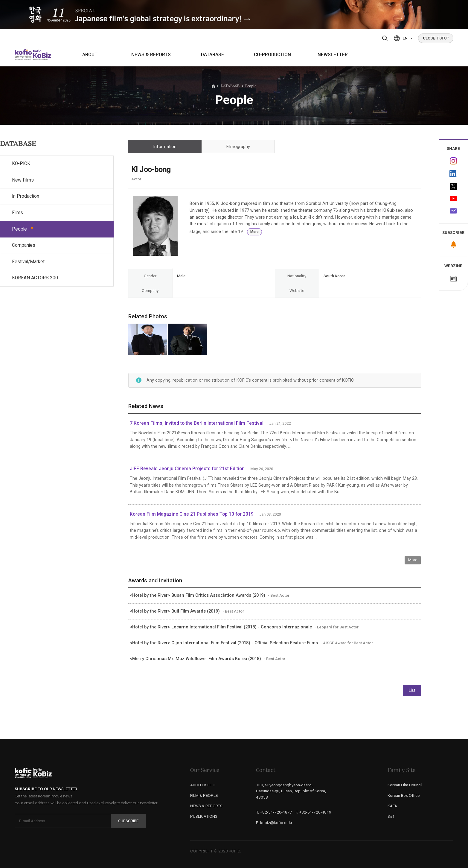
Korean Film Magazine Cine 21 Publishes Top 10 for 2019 (192, 514)
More (254, 232)
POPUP (436, 38)
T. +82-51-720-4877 (274, 812)
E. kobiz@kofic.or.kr (274, 823)
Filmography (238, 147)
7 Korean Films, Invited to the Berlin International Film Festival (197, 423)
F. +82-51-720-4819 (314, 812)
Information (165, 147)
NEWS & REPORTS (151, 55)
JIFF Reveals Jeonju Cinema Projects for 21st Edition (187, 469)
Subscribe (128, 821)
